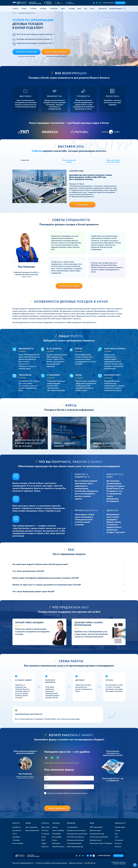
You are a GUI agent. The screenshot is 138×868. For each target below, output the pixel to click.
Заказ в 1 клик (120, 3)
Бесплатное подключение (27, 52)
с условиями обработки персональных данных (67, 793)
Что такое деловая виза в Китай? (28, 571)
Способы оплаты (90, 863)
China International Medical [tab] (69, 161)
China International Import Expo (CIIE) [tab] (113, 161)
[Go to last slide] (12, 433)
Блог (80, 9)
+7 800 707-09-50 (108, 3)
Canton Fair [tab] (25, 160)
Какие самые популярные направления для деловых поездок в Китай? (46, 578)
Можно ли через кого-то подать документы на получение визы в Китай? (47, 585)
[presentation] (57, 801)
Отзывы (72, 9)
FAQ (86, 9)
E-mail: (47, 783)
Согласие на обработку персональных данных (51, 863)
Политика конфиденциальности (23, 863)
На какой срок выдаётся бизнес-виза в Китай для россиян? (40, 564)
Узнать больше (82, 205)
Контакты (102, 9)
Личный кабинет (116, 9)
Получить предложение (57, 808)
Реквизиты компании (76, 863)
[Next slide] (126, 433)
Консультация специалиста (56, 52)
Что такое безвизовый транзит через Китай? (33, 591)
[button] (16, 9)
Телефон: (48, 775)
